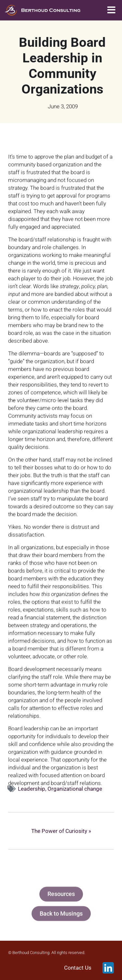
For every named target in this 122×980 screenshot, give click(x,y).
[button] (111, 10)
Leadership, (33, 789)
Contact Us (78, 968)
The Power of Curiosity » (61, 831)
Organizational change (75, 789)
